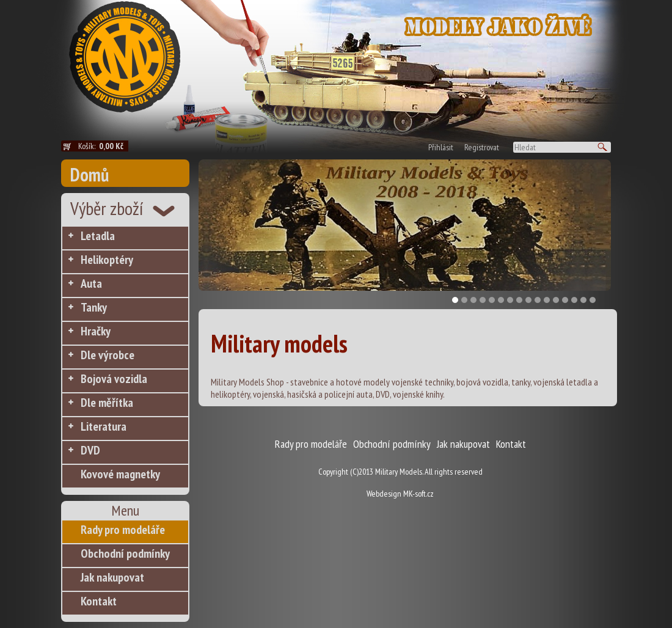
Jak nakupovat (112, 577)
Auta (91, 283)
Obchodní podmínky (125, 553)
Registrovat (482, 147)
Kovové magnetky (120, 474)
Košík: (103, 146)
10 (538, 300)
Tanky (94, 307)
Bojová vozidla (114, 379)
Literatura (104, 426)
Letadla (98, 236)
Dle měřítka (107, 403)
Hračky (96, 331)
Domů (89, 174)
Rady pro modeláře (123, 530)
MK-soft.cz (418, 494)
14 (574, 300)
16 (593, 300)
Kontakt (99, 601)
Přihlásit (441, 147)
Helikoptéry (107, 260)
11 (547, 300)
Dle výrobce (108, 355)
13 (565, 300)
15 (583, 300)
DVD (90, 450)
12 (556, 300)
